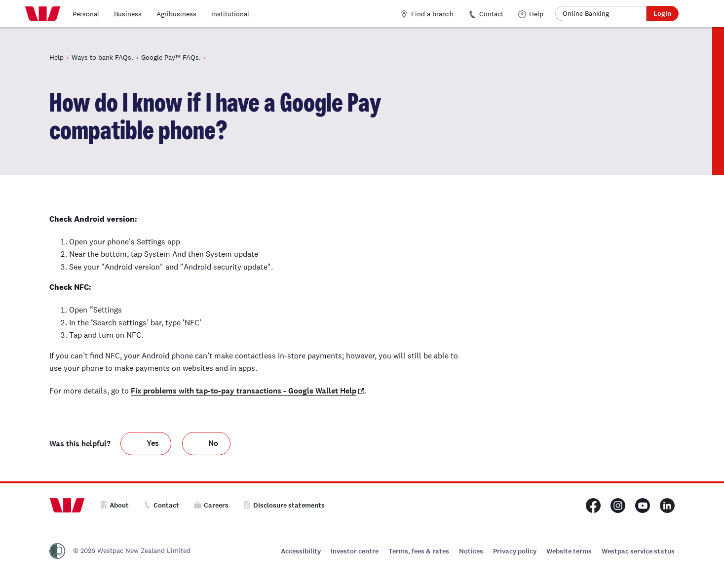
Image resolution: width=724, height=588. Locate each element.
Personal (86, 14)
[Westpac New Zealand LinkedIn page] (667, 506)
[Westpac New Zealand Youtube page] (643, 506)
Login (662, 14)
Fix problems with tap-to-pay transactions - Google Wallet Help (244, 391)
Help (531, 14)
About (114, 505)
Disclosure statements (284, 505)
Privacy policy (515, 551)
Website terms (569, 551)
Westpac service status (638, 551)
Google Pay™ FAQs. (171, 57)
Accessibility (301, 551)
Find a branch (427, 14)
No (213, 444)
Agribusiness (176, 14)
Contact (486, 14)
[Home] (43, 14)
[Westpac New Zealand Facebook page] (593, 506)
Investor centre (355, 551)
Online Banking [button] (586, 13)
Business (128, 14)
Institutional (230, 14)
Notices (471, 551)
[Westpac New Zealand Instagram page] (618, 506)
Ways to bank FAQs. (102, 57)
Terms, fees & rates (419, 551)
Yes (153, 444)
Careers (211, 505)
